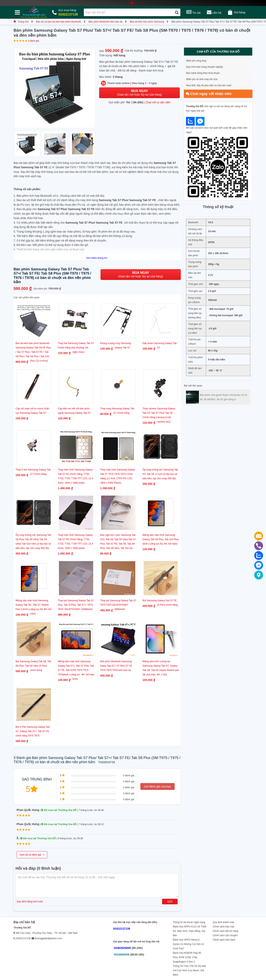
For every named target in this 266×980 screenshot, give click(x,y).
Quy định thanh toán (223, 922)
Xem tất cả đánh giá (32, 854)
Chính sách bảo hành (224, 940)
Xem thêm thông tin (97, 258)
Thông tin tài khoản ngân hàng (189, 922)
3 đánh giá (33, 41)
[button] (92, 144)
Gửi (170, 902)
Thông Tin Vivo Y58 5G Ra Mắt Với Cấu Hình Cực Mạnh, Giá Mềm (189, 970)
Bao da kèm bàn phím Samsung (147, 22)
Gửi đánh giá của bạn (157, 786)
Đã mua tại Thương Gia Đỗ (59, 810)
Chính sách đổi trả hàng (225, 931)
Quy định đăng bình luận (30, 902)
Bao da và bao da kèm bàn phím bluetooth (59, 22)
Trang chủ (21, 22)
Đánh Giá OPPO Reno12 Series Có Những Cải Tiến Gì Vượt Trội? (188, 944)
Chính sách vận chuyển (225, 935)
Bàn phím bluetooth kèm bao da (106, 22)
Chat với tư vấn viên (158, 102)
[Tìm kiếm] (177, 12)
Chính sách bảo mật (223, 927)
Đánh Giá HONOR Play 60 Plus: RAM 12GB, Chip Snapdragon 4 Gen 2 (187, 957)
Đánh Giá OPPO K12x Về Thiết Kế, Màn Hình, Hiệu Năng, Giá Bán (190, 931)
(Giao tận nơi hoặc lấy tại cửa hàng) (139, 93)
